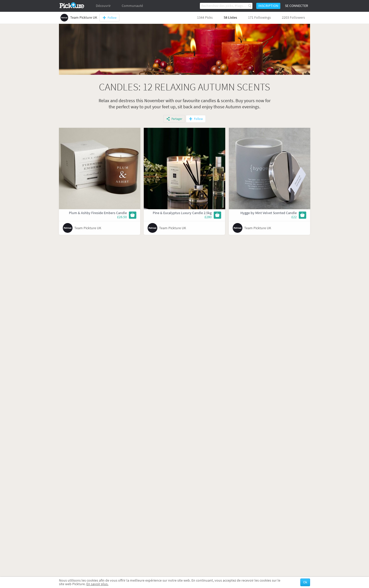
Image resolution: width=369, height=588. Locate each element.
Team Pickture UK (88, 228)
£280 (208, 217)
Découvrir (103, 6)
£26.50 (122, 217)
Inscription (268, 6)
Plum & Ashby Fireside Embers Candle (98, 213)
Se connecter (296, 6)
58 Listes (230, 18)
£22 (294, 217)
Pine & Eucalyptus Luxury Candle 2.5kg (182, 213)
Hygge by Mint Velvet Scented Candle (269, 213)
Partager (177, 119)
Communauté (132, 6)
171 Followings (259, 18)
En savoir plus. (97, 584)
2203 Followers (293, 18)
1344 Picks (205, 18)
